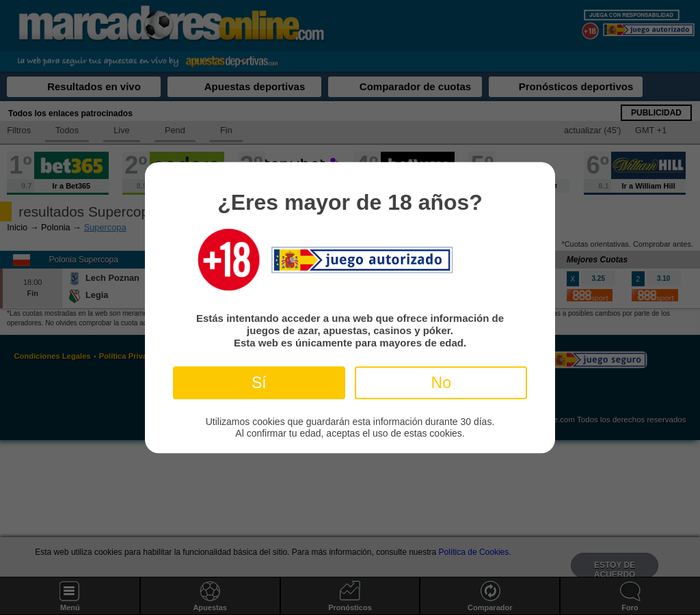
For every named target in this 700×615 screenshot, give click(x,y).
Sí (259, 383)
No (441, 383)
